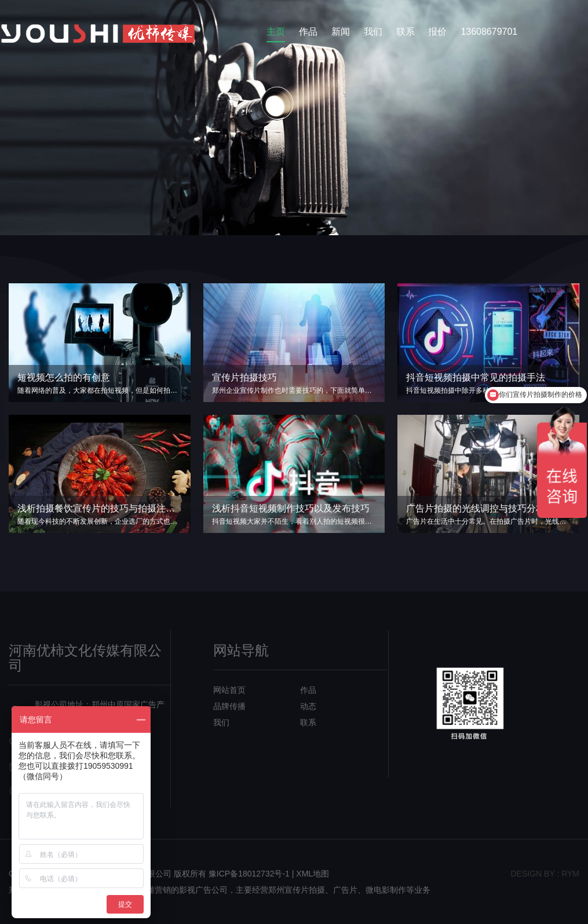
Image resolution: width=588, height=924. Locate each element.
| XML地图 (311, 874)
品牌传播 (229, 706)
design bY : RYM (545, 874)
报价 (437, 32)
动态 (308, 706)
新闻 (341, 32)
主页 (276, 32)
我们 (373, 32)
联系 (406, 32)
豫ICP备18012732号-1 (249, 874)
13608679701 (489, 32)
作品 (308, 32)
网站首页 (229, 690)
